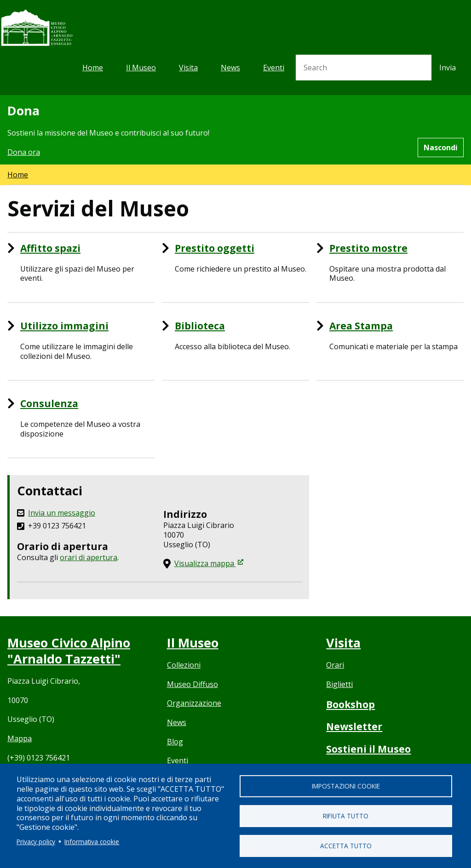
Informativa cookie (92, 842)
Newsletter (354, 726)
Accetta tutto (346, 846)
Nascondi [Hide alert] (441, 148)
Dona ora (24, 152)
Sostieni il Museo (368, 749)
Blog (175, 742)
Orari (335, 665)
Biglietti (339, 684)
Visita (188, 68)
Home (93, 68)
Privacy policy (36, 842)
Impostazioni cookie (346, 786)
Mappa (20, 738)
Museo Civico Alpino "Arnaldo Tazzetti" (69, 651)
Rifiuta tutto (346, 816)
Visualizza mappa (209, 563)
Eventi (274, 68)
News (230, 68)
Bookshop (350, 704)
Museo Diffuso (192, 684)
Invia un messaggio (62, 513)
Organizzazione (194, 703)
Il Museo (141, 68)
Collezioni (184, 665)
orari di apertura (89, 557)
